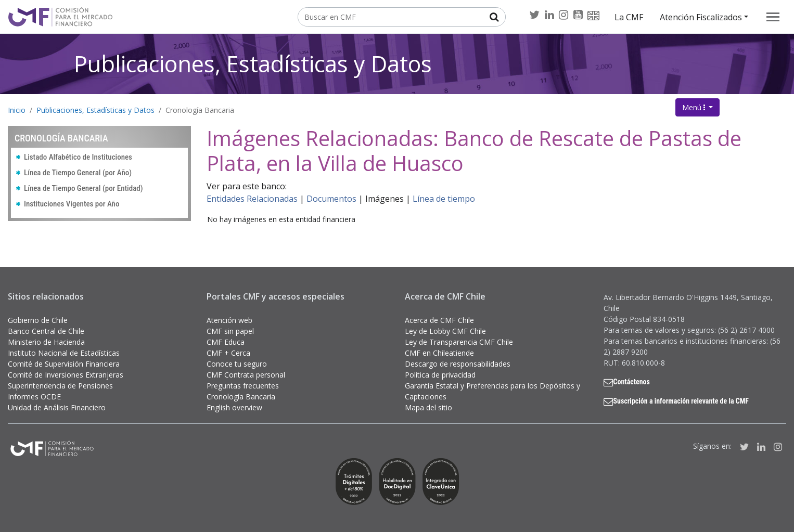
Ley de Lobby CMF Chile (445, 331)
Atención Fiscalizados (701, 17)
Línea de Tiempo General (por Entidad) (84, 188)
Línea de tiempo (444, 199)
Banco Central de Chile (46, 331)
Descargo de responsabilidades (458, 364)
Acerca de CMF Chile (439, 320)
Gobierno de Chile (38, 320)
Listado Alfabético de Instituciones (78, 157)
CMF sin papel (230, 331)
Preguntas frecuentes (243, 386)
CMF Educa (226, 342)
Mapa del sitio (428, 407)
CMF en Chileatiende (439, 353)
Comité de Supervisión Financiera (64, 364)
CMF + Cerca (228, 353)
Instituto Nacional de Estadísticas (64, 353)
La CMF (629, 17)
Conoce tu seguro (237, 364)
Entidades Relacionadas (252, 199)
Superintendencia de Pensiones (60, 386)
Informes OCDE (34, 397)
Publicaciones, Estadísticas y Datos (253, 64)
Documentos (331, 199)
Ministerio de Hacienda (46, 342)
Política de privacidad (440, 375)
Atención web (229, 320)
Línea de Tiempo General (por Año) (78, 173)
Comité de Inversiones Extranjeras (66, 375)
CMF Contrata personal (246, 375)
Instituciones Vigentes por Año (72, 204)
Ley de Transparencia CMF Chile (459, 342)
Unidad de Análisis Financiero (57, 407)
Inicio (17, 110)
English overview (234, 407)
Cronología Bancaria (200, 110)
